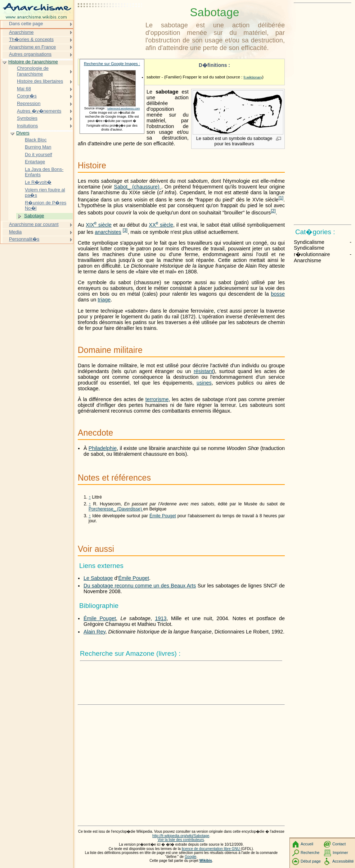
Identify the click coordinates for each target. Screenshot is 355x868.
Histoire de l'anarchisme (33, 62)
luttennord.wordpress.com (123, 108)
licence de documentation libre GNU (211, 849)
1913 (161, 618)
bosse (278, 294)
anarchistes (108, 232)
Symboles (27, 118)
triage (104, 300)
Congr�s (27, 96)
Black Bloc (36, 140)
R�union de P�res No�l (46, 206)
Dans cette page (26, 24)
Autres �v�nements (39, 111)
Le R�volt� (38, 182)
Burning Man (38, 147)
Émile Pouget (163, 516)
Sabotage (34, 216)
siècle (98, 225)
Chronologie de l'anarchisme (33, 71)
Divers (23, 133)
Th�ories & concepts (31, 39)
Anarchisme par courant (34, 224)
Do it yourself (39, 154)
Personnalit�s (24, 239)
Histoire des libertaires (40, 81)
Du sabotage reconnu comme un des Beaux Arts (140, 586)
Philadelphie (103, 448)
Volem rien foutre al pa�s (45, 193)
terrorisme (157, 399)
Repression (29, 103)
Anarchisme (21, 32)
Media (15, 232)
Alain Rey (95, 632)
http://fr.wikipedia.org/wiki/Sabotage (181, 836)
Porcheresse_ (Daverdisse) (116, 509)
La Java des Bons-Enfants (44, 172)
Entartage (35, 162)
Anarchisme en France (32, 47)
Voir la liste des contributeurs (181, 840)
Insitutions (27, 126)
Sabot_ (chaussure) (138, 187)
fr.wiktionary (253, 77)
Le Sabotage (98, 578)
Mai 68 (24, 89)
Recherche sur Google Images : (112, 64)
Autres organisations (30, 54)
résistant (203, 371)
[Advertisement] (110, 23)
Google (191, 857)
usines (204, 383)
